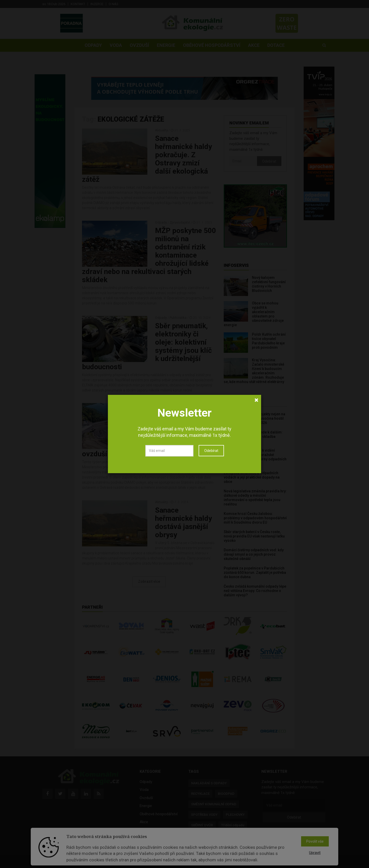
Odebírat (211, 451)
